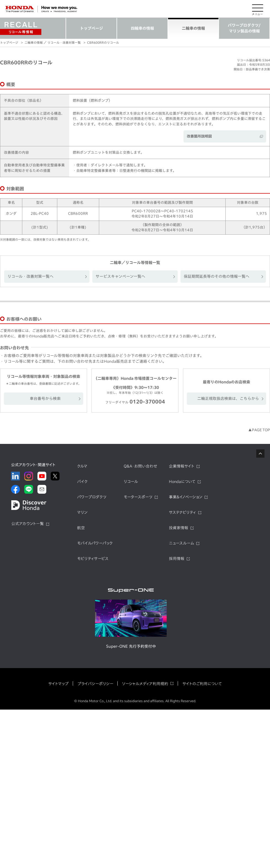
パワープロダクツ (92, 497)
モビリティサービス (93, 559)
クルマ (82, 466)
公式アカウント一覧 (28, 524)
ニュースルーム (181, 543)
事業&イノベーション (186, 497)
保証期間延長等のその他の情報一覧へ (217, 276)
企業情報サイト (182, 466)
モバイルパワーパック (95, 543)
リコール (131, 482)
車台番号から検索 (45, 399)
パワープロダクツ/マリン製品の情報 (244, 28)
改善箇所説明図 (199, 136)
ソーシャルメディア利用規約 (145, 684)
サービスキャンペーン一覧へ (120, 276)
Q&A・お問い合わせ (141, 466)
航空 (81, 528)
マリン (82, 512)
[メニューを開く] (258, 9)
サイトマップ (58, 684)
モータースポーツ (138, 497)
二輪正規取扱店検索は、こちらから (228, 399)
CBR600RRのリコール (103, 42)
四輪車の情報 (142, 28)
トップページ (91, 28)
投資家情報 (179, 528)
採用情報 (177, 559)
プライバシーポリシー (95, 684)
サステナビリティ (182, 512)
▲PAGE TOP (259, 430)
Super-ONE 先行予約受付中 (131, 646)
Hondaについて (182, 482)
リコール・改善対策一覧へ (30, 276)
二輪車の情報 (193, 28)
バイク (82, 482)
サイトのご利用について (202, 684)
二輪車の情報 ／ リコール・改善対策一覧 (53, 42)
